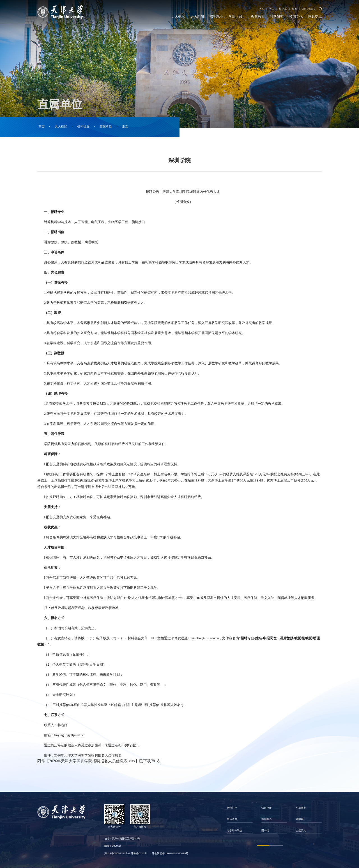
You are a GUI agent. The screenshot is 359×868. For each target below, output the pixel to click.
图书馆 (265, 830)
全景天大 (301, 830)
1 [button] (264, 845)
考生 (262, 9)
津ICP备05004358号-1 (117, 853)
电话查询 (232, 819)
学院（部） (237, 17)
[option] (240, 819)
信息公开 (266, 808)
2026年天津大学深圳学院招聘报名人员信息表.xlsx (92, 761)
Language (309, 9)
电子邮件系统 (234, 830)
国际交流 (315, 17)
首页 (42, 127)
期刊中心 (266, 819)
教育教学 (258, 17)
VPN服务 (301, 808)
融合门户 (232, 808)
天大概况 (178, 17)
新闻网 (300, 819)
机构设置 (83, 127)
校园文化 (296, 17)
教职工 (283, 9)
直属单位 (106, 127)
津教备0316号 (139, 853)
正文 (125, 127)
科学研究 (277, 17)
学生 (272, 9)
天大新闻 (197, 17)
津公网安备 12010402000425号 (170, 853)
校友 (294, 9)
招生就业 (216, 17)
